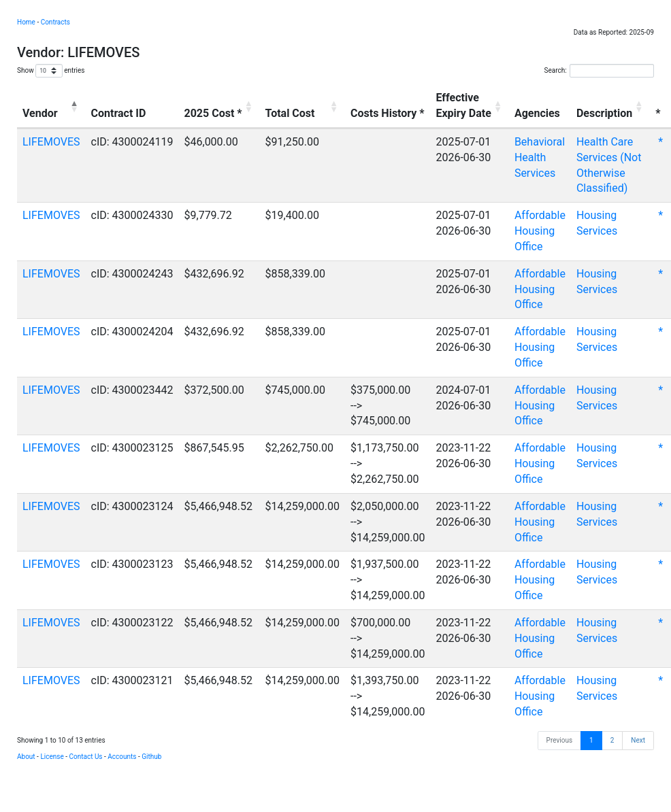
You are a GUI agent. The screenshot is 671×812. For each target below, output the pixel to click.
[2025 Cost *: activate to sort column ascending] (219, 107)
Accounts (122, 757)
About (26, 757)
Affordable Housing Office (540, 231)
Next (638, 740)
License (52, 757)
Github (151, 757)
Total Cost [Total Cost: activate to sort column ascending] (290, 113)
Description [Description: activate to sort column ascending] (604, 113)
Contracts (55, 22)
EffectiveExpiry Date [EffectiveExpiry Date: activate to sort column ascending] (463, 105)
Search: (599, 71)
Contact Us (85, 757)
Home (26, 22)
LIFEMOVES (51, 142)
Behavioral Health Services (540, 157)
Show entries (51, 71)
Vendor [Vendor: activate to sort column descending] (40, 113)
